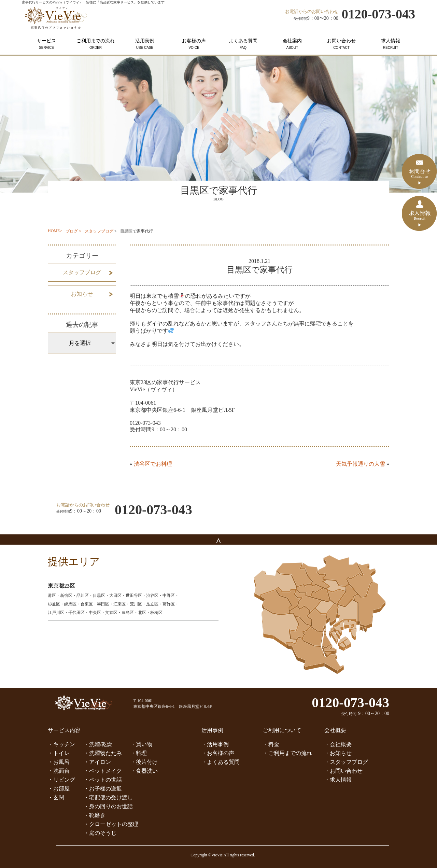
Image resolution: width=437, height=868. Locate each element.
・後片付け (144, 762)
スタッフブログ (99, 231)
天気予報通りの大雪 (361, 464)
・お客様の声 (218, 753)
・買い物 (141, 744)
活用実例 (145, 44)
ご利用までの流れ (96, 44)
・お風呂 (59, 762)
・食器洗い (144, 771)
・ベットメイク (103, 771)
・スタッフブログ (346, 762)
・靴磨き (95, 815)
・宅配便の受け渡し (108, 797)
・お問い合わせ (343, 771)
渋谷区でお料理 (153, 464)
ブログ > (73, 231)
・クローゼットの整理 (111, 824)
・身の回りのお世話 (108, 806)
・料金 (271, 744)
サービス (46, 44)
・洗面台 (59, 771)
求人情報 (391, 44)
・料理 (139, 753)
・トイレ (59, 753)
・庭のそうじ (100, 833)
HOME (54, 231)
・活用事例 (215, 744)
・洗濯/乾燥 (98, 744)
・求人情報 (338, 780)
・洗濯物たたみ (103, 753)
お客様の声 (194, 44)
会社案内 (292, 44)
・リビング (61, 780)
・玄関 (56, 797)
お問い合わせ (341, 44)
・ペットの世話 (103, 780)
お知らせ (82, 294)
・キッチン (61, 744)
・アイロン (97, 762)
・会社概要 (338, 744)
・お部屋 (59, 789)
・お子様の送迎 (103, 789)
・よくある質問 (221, 762)
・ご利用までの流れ (287, 753)
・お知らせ (338, 753)
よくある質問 (243, 44)
